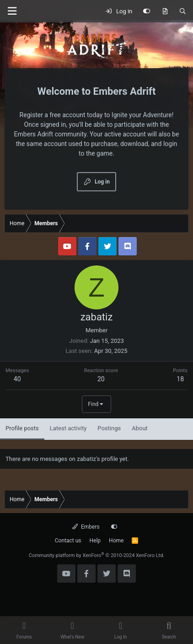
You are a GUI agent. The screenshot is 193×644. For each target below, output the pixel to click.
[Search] (183, 11)
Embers (86, 527)
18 (180, 379)
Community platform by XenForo (97, 555)
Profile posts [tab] (22, 428)
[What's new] (165, 11)
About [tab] (140, 428)
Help (95, 541)
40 (17, 379)
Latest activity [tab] (68, 428)
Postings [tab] (109, 428)
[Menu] (12, 11)
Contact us (68, 541)
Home (116, 541)
